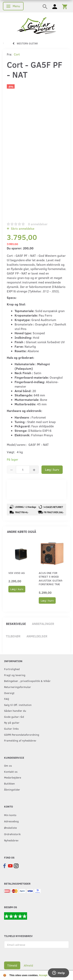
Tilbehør (13, 636)
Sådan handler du (15, 711)
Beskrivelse (16, 624)
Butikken (9, 783)
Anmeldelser (37, 636)
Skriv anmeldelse (22, 228)
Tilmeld (12, 965)
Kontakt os (11, 772)
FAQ (7, 699)
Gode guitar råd (14, 717)
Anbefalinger (43, 624)
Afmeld (28, 965)
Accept (43, 975)
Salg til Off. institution (18, 705)
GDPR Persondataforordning (22, 735)
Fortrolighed (12, 669)
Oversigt (9, 693)
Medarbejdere (13, 777)
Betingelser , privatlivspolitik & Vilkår (27, 681)
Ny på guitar (12, 722)
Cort (17, 54)
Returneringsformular (18, 687)
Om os (8, 765)
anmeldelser (38, 224)
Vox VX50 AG (17, 573)
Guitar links (11, 728)
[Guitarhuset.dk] (36, 25)
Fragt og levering (15, 675)
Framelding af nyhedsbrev (20, 740)
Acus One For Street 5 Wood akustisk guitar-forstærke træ (51, 578)
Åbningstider (12, 789)
